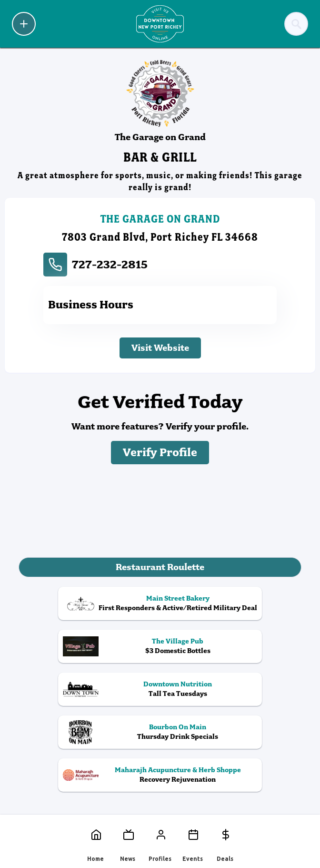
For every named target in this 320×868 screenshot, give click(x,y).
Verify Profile (160, 453)
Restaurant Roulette (160, 567)
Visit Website (160, 348)
